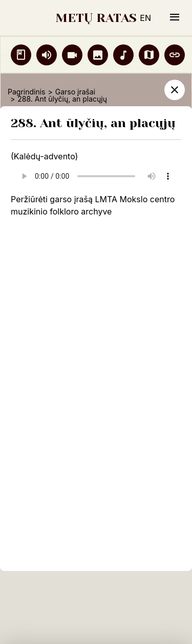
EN (145, 18)
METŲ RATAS (96, 18)
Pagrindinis (26, 92)
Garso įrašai (75, 92)
